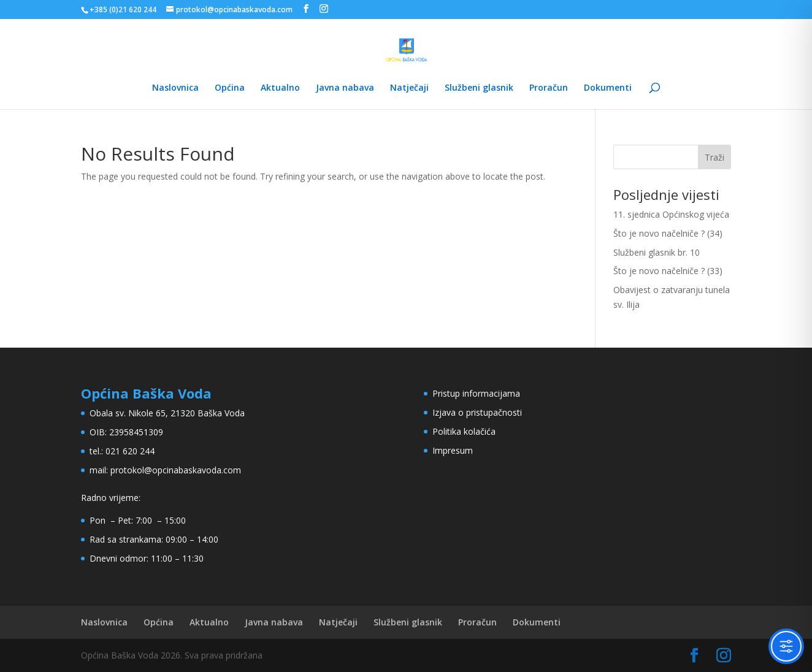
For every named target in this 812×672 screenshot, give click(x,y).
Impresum (453, 450)
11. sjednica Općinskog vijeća (671, 214)
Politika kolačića (464, 431)
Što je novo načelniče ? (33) (668, 271)
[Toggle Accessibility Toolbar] (786, 646)
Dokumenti (608, 88)
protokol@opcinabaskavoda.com (176, 470)
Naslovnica (175, 88)
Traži (714, 157)
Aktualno (280, 88)
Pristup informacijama (476, 393)
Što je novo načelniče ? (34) (668, 233)
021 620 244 (130, 451)
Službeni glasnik (479, 88)
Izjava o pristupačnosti (477, 412)
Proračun (549, 88)
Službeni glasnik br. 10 (657, 252)
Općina (230, 88)
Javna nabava (345, 88)
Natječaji (409, 88)
